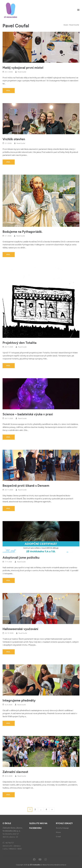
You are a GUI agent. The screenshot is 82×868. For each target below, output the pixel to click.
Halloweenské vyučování (20, 629)
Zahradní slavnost (15, 772)
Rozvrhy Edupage (62, 828)
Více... (9, 91)
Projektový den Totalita (19, 343)
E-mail (58, 836)
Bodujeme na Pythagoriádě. (22, 232)
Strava (58, 832)
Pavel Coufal (22, 72)
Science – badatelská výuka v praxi (28, 414)
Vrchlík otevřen (14, 139)
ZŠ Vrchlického (35, 865)
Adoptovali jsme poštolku (21, 557)
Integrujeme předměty (19, 700)
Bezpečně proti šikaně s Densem (26, 486)
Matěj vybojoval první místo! (23, 68)
